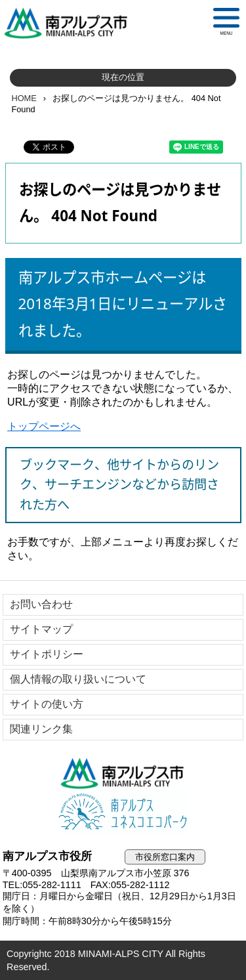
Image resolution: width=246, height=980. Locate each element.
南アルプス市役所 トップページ (72, 23)
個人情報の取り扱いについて (78, 679)
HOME (24, 98)
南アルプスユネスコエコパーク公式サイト (123, 813)
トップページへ (44, 426)
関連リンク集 (41, 729)
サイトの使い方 (47, 704)
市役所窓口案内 (165, 857)
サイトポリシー (47, 654)
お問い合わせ (41, 604)
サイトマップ (41, 629)
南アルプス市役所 (123, 773)
